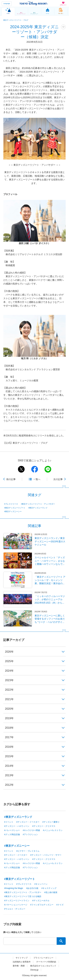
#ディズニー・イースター (28, 822)
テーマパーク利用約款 (46, 962)
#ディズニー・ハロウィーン (17, 826)
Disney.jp (34, 970)
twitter (21, 469)
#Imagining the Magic (14, 888)
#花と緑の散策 (51, 892)
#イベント (9, 822)
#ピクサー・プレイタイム (28, 851)
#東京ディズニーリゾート (15, 508)
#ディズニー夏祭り (51, 822)
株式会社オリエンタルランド (43, 966)
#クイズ (60, 905)
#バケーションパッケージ (16, 905)
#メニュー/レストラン (53, 830)
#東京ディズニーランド (38, 508)
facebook (35, 469)
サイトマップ (22, 958)
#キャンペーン (41, 884)
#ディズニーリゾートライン (17, 901)
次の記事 (58, 479)
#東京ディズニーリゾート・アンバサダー (38, 504)
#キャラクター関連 (31, 830)
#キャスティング (49, 888)
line (48, 469)
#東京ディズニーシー (13, 511)
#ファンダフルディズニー (42, 905)
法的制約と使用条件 (22, 962)
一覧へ (37, 479)
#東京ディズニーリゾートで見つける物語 (23, 896)
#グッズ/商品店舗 (12, 834)
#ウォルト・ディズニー (15, 909)
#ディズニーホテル (41, 901)
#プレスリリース (11, 504)
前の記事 (11, 479)
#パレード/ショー (12, 830)
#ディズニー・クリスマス (44, 826)
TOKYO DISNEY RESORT (34, 4)
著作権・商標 (19, 966)
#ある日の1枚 (32, 888)
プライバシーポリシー (43, 958)
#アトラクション (30, 834)
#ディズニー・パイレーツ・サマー (46, 855)
